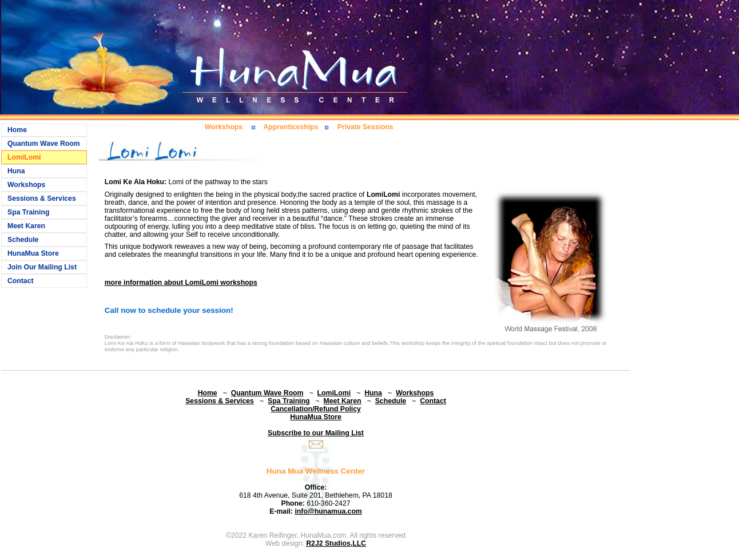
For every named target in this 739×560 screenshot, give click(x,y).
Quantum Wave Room (44, 144)
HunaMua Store (33, 253)
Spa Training (28, 212)
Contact (21, 281)
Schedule (23, 240)
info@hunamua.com (328, 511)
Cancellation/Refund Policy (316, 409)
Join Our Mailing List (42, 267)
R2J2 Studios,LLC (336, 543)
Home (17, 130)
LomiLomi (24, 157)
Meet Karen (26, 226)
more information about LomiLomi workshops (181, 283)
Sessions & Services (42, 198)
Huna (16, 171)
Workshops (26, 185)
